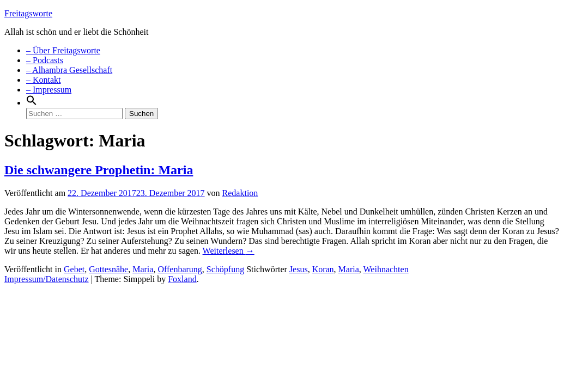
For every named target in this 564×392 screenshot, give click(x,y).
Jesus (299, 269)
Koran (323, 269)
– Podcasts (45, 60)
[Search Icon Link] (32, 103)
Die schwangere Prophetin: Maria (99, 170)
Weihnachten (386, 269)
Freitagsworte (28, 13)
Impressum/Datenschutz (47, 279)
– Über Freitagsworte (63, 50)
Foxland (182, 279)
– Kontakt (44, 80)
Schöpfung (225, 269)
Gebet (74, 269)
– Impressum (49, 90)
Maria (143, 269)
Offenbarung (180, 269)
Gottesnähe (108, 269)
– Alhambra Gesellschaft (69, 70)
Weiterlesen (229, 251)
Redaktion (240, 193)
